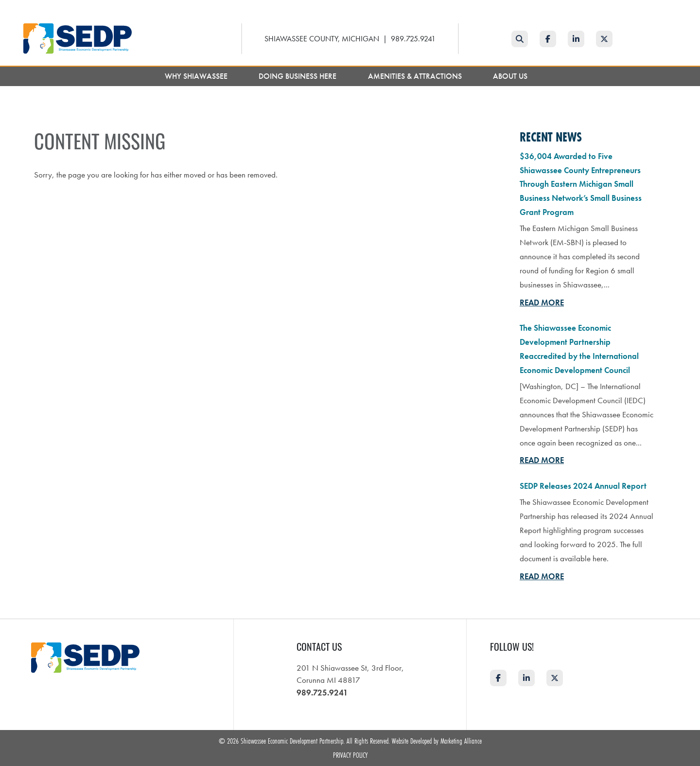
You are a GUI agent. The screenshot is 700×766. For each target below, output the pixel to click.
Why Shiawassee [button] (197, 76)
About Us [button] (511, 76)
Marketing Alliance (461, 741)
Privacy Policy (350, 755)
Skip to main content (0, 8)
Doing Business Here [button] (298, 76)
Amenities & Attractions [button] (416, 76)
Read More (542, 303)
